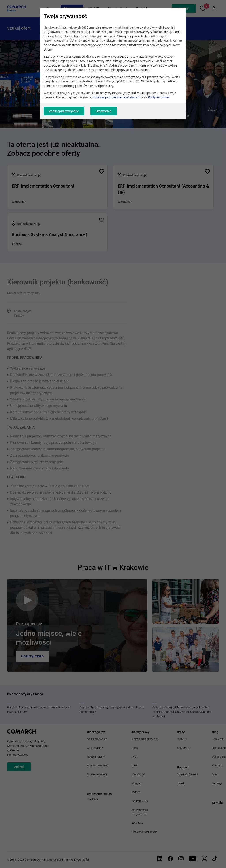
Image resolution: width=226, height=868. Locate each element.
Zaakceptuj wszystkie (64, 111)
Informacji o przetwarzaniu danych (117, 97)
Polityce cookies (159, 97)
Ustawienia (104, 111)
